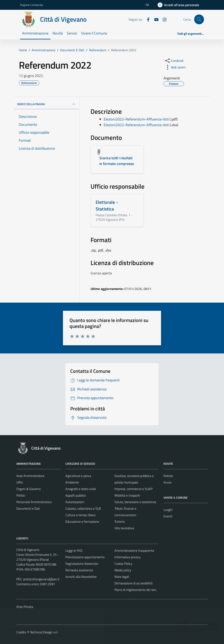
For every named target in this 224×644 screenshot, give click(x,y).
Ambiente (72, 482)
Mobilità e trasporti (127, 495)
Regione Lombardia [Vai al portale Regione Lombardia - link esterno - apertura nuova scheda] (31, 5)
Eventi (168, 516)
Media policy (123, 570)
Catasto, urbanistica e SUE (83, 508)
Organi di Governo (29, 489)
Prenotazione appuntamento (85, 557)
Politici (21, 495)
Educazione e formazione (82, 521)
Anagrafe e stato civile (81, 489)
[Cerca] (199, 19)
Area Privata (25, 607)
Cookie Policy (123, 564)
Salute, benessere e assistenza (135, 502)
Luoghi (168, 510)
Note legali (122, 577)
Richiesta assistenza (79, 570)
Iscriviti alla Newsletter (81, 577)
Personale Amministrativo (34, 502)
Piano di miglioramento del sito (135, 590)
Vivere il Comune (94, 33)
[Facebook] (147, 19)
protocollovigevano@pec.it (41, 579)
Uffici (20, 482)
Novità (58, 33)
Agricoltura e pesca (78, 476)
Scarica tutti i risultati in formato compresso (117, 161)
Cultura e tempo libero (80, 515)
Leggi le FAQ (74, 550)
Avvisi (167, 482)
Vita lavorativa (124, 528)
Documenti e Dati (28, 508)
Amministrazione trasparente (134, 550)
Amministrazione (35, 33)
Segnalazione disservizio (82, 564)
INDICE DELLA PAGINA (47, 104)
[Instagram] (163, 19)
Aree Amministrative (30, 476)
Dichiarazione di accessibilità (133, 583)
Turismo (120, 521)
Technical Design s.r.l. (44, 632)
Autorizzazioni (75, 502)
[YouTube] (155, 19)
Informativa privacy (128, 557)
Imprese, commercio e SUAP (133, 489)
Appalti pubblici (76, 495)
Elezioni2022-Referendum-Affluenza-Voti (136, 119)
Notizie (168, 476)
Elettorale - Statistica (107, 205)
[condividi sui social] (174, 61)
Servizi (72, 33)
